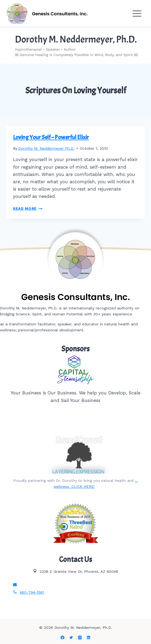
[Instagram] (80, 638)
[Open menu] (137, 13)
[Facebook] (63, 638)
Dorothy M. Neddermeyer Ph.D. (46, 148)
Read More (28, 208)
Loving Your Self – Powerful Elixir (51, 137)
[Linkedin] (88, 638)
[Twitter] (71, 638)
